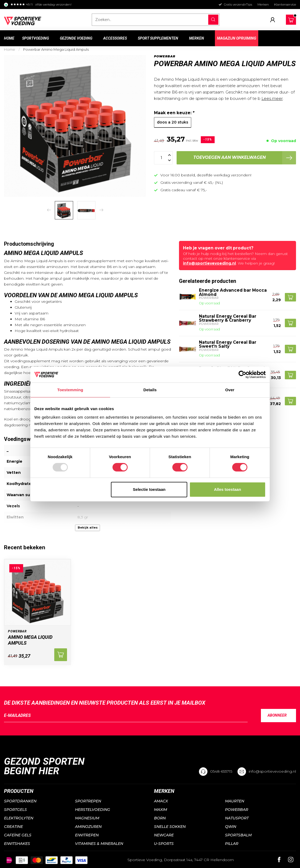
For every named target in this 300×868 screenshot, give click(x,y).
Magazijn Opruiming (237, 38)
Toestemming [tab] (70, 390)
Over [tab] (230, 390)
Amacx (161, 801)
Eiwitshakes (17, 844)
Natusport (237, 818)
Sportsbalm (238, 835)
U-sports (164, 844)
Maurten (235, 801)
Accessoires (115, 38)
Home (9, 38)
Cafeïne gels (18, 835)
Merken (263, 4)
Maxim (161, 810)
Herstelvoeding (93, 810)
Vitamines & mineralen (99, 844)
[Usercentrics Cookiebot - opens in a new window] (242, 375)
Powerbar (165, 56)
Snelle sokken (170, 827)
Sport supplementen (158, 38)
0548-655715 (221, 771)
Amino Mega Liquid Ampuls (30, 640)
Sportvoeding (36, 38)
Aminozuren (88, 827)
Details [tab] (150, 390)
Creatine (13, 827)
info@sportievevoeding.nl (209, 263)
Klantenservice (285, 4)
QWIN (231, 827)
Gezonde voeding (76, 38)
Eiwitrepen (87, 835)
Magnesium (87, 818)
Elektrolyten (19, 818)
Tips (249, 4)
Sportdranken (20, 801)
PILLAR (232, 844)
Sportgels (15, 810)
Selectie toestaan (149, 489)
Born (160, 818)
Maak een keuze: (174, 113)
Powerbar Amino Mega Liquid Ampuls (56, 49)
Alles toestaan (228, 489)
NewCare (164, 835)
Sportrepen (88, 801)
